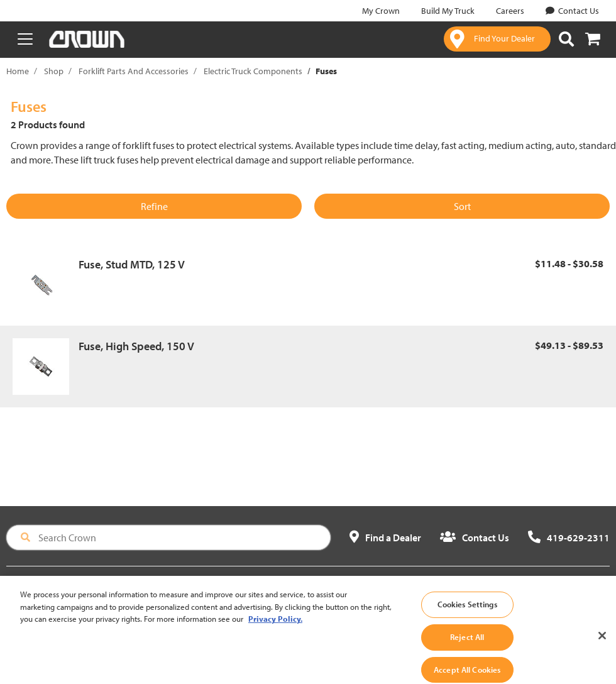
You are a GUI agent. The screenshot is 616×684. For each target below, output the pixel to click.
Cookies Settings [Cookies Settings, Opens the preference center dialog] (467, 614)
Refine (154, 206)
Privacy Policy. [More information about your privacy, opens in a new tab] (275, 628)
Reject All (467, 646)
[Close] (602, 645)
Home (18, 71)
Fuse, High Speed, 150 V (136, 346)
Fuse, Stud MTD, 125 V (132, 264)
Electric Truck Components (253, 71)
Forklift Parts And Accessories (134, 71)
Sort (462, 206)
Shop (54, 71)
